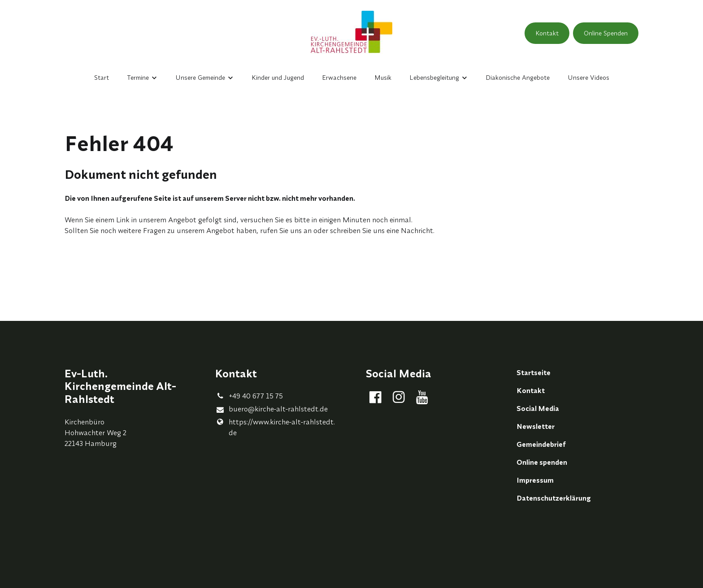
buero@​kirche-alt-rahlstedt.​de (271, 409)
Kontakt (547, 33)
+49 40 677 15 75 (249, 396)
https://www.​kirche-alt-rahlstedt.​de (275, 427)
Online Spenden (606, 33)
